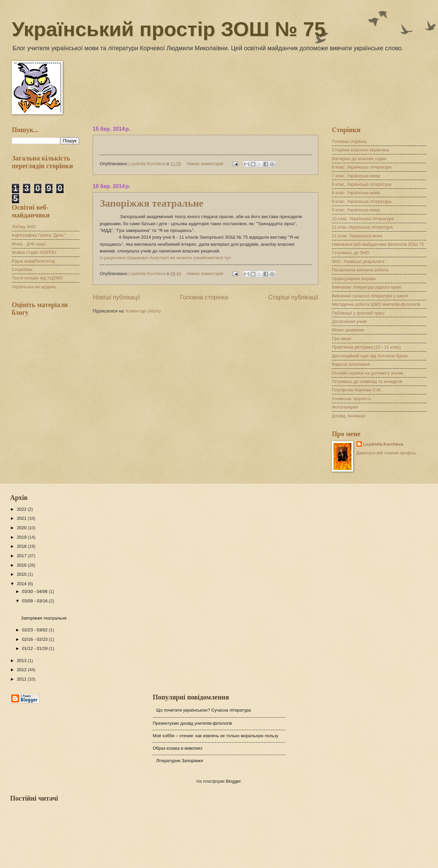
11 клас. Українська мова (357, 236)
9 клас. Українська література (362, 201)
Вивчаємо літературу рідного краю (366, 287)
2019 (22, 537)
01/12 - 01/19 (35, 648)
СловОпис (22, 270)
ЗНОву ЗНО (24, 227)
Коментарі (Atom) (143, 311)
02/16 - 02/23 (35, 639)
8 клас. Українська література (362, 184)
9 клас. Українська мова (356, 210)
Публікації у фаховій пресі (358, 313)
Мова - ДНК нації (29, 244)
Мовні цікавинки (348, 330)
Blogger (233, 781)
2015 (22, 574)
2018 (22, 546)
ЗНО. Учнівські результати (358, 261)
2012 (22, 670)
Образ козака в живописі (177, 748)
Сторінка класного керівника (360, 150)
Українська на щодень (34, 287)
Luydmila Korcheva (383, 444)
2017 (22, 556)
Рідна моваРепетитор (34, 261)
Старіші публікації (293, 297)
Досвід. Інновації (349, 416)
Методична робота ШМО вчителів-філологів (376, 304)
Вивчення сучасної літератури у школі (370, 296)
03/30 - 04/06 (35, 591)
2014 (22, 584)
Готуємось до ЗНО (350, 253)
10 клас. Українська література (363, 219)
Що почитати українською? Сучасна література (203, 710)
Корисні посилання (351, 364)
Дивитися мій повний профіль (386, 453)
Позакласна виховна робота (360, 270)
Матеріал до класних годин (359, 159)
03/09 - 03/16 (35, 601)
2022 (22, 509)
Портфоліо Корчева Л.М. (357, 390)
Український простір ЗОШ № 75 (169, 29)
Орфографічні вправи (354, 279)
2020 (22, 528)
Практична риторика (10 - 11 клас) (366, 347)
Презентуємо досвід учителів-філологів (192, 723)
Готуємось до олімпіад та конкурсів (367, 381)
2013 (22, 661)
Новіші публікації (116, 297)
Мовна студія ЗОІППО (34, 252)
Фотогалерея (345, 407)
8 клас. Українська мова (356, 193)
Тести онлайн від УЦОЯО (37, 278)
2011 (22, 679)
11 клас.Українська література (362, 227)
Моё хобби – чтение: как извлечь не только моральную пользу (215, 736)
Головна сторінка (204, 297)
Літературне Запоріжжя (179, 761)
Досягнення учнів (349, 321)
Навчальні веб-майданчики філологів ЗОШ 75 (378, 244)
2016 (22, 565)
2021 (22, 518)
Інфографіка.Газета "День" (39, 235)
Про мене (341, 339)
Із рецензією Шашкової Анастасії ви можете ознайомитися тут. (166, 258)
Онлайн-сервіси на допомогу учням (368, 373)
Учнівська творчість (352, 399)
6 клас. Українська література (362, 167)
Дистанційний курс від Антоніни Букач (370, 356)
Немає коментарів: (206, 164)
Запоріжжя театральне (152, 203)
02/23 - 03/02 (35, 630)
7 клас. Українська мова (356, 176)
